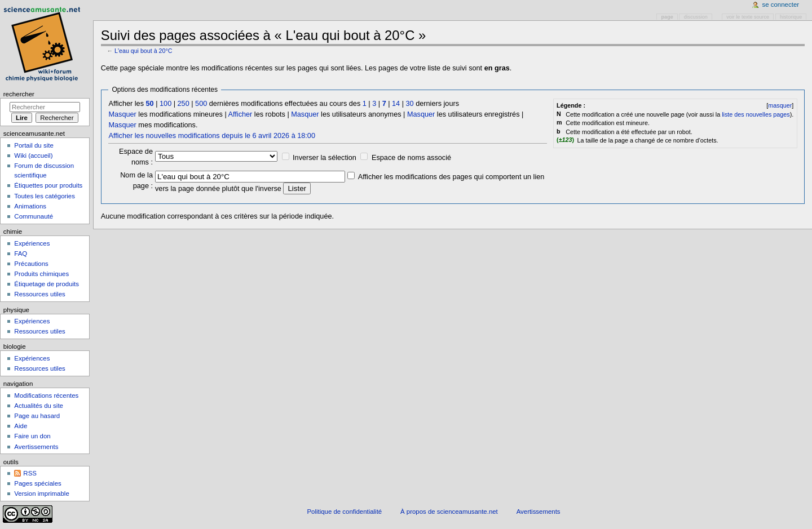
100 (166, 104)
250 (184, 104)
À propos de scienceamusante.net (449, 512)
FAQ (21, 254)
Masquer (122, 114)
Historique (791, 17)
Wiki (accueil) (33, 155)
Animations (30, 206)
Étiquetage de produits (47, 284)
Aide (21, 426)
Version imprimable (41, 494)
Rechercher (19, 94)
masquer (780, 105)
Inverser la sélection (325, 158)
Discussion (696, 17)
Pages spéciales (37, 483)
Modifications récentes (46, 395)
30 (410, 104)
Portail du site (34, 145)
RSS (30, 473)
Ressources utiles (39, 294)
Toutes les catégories (45, 196)
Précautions (31, 264)
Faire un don (32, 436)
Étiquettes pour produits (48, 185)
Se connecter (781, 5)
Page (667, 17)
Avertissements (36, 447)
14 (396, 104)
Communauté (34, 216)
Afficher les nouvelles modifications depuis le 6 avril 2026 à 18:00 (212, 136)
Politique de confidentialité (344, 512)
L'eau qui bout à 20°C (143, 51)
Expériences (32, 243)
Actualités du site (39, 406)
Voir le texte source (748, 17)
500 (201, 104)
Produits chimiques (41, 274)
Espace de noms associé (411, 158)
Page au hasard (37, 416)
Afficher (240, 114)
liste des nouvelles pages (756, 114)
